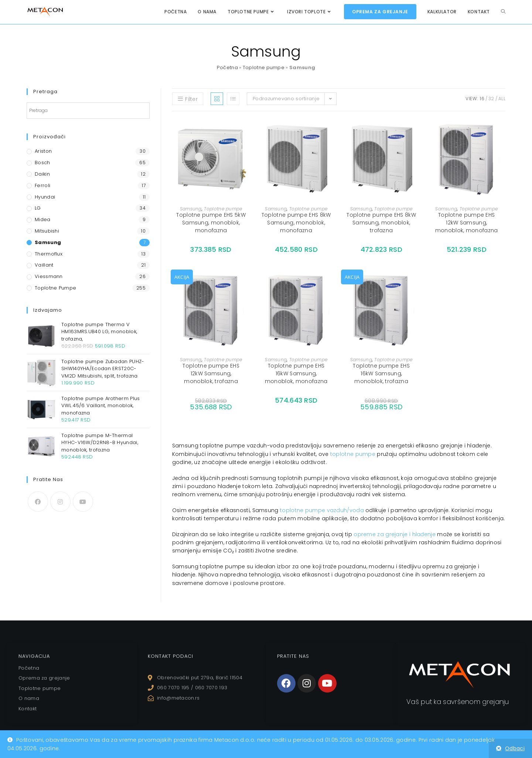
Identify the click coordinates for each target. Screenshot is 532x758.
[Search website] (503, 12)
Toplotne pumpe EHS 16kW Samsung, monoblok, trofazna (381, 373)
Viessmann (49, 276)
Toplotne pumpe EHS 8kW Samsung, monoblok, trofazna (381, 223)
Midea (43, 219)
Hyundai (45, 197)
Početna (227, 67)
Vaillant (44, 265)
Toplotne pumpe (264, 67)
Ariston (43, 151)
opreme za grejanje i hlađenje (395, 534)
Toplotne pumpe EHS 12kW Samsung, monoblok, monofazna (467, 223)
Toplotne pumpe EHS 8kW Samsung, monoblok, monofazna (296, 223)
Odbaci (515, 748)
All (502, 99)
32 (491, 99)
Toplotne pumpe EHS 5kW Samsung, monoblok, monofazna (211, 223)
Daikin (42, 174)
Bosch (42, 163)
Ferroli (42, 185)
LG (38, 208)
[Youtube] (83, 502)
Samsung (191, 209)
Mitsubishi (47, 231)
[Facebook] (38, 502)
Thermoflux (49, 254)
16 (482, 99)
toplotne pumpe (353, 454)
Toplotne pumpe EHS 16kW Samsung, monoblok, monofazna (296, 373)
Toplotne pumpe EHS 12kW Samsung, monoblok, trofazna (211, 373)
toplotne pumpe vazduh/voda (322, 510)
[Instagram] (60, 502)
